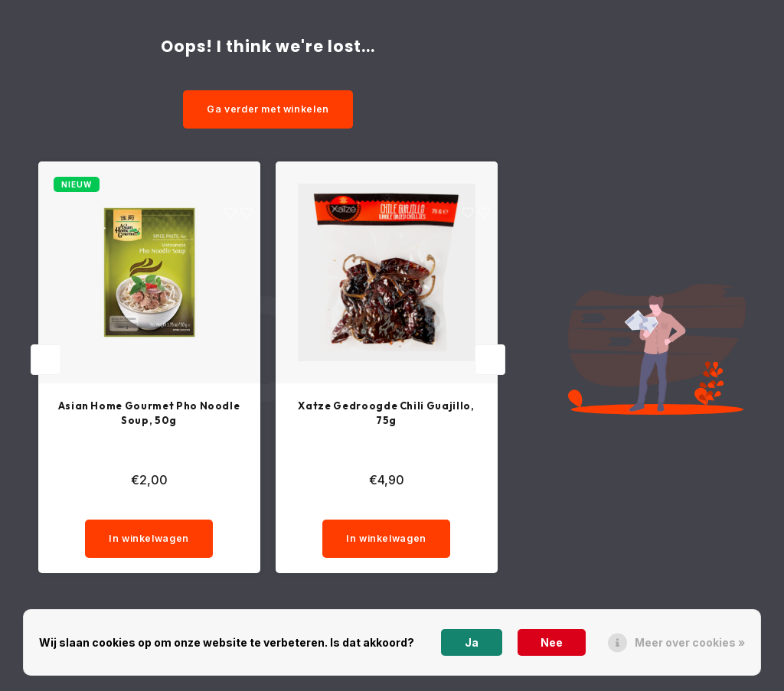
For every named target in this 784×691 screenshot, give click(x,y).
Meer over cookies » (690, 642)
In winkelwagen (149, 538)
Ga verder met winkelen (268, 109)
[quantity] (149, 504)
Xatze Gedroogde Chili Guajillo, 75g (386, 413)
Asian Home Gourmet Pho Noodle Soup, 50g (149, 413)
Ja (472, 642)
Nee (552, 642)
